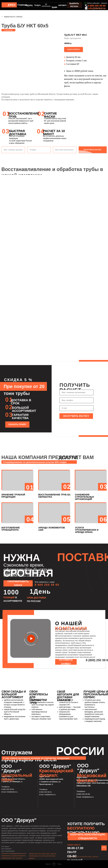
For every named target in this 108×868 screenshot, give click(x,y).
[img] (4, 5)
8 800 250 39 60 (97, 6)
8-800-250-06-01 (46, 792)
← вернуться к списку (12, 17)
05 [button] (67, 519)
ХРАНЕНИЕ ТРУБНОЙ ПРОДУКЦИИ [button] (13, 496)
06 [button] (104, 519)
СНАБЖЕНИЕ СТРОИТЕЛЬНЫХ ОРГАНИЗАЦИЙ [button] (85, 497)
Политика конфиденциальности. (14, 853)
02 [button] (67, 487)
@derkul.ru (99, 8)
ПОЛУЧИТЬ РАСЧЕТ (76, 416)
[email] (76, 408)
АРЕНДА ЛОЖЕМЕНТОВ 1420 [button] (52, 529)
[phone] (76, 400)
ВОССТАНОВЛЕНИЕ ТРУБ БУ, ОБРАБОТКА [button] (55, 496)
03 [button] (104, 487)
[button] (74, 49)
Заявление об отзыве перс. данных (43, 854)
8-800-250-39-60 (8, 789)
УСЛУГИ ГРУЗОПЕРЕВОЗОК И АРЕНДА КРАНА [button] (87, 530)
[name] (76, 392)
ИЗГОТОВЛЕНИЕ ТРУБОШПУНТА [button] (11, 529)
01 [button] (30, 487)
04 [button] (30, 519)
